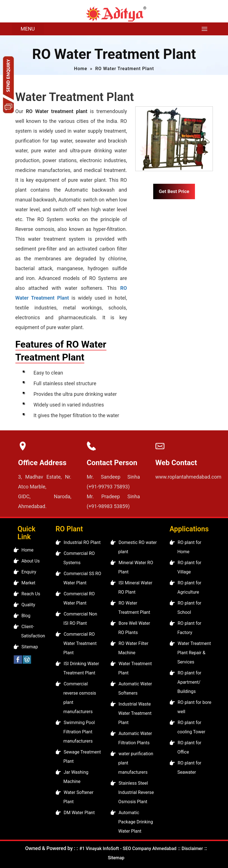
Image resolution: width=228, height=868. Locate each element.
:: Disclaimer (190, 849)
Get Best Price (174, 191)
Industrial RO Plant (82, 542)
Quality (28, 605)
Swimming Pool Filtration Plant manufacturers (79, 732)
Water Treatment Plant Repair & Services (194, 653)
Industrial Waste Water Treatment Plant (135, 713)
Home (81, 69)
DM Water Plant (79, 813)
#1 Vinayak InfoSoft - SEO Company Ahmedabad (128, 849)
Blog (26, 616)
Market (29, 583)
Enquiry (29, 572)
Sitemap (30, 647)
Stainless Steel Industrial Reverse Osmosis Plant (136, 792)
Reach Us (31, 594)
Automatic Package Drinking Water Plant (136, 822)
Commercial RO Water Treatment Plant (80, 643)
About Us (31, 561)
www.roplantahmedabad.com (189, 477)
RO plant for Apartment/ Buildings (189, 682)
